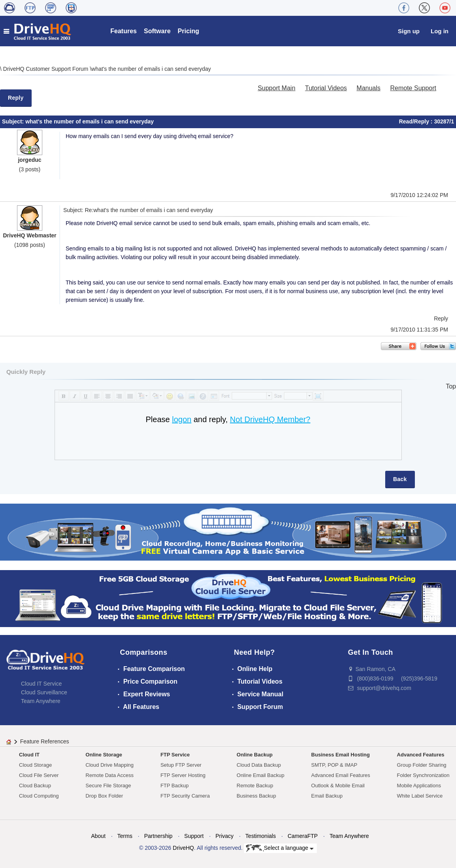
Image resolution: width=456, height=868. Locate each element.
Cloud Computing (39, 796)
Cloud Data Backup (259, 765)
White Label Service (420, 796)
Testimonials (260, 836)
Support (194, 836)
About (98, 836)
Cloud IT (29, 755)
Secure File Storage (108, 786)
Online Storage (104, 755)
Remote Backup (255, 786)
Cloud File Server (39, 775)
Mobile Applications (419, 786)
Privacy (225, 836)
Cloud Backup (35, 786)
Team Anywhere (41, 701)
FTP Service (175, 755)
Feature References (45, 741)
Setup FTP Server (181, 765)
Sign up (409, 31)
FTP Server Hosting (183, 775)
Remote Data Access (109, 775)
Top (451, 386)
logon (182, 419)
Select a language (280, 848)
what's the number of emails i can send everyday (151, 69)
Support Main (277, 88)
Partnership (158, 836)
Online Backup (254, 755)
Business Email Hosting (341, 755)
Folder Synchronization (423, 775)
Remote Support (413, 88)
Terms (125, 836)
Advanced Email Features (341, 775)
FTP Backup (175, 786)
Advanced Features (421, 755)
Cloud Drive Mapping (109, 765)
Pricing (188, 31)
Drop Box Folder (104, 796)
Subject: (14, 121)
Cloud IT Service (41, 684)
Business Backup (256, 796)
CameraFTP (303, 836)
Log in (440, 31)
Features (124, 31)
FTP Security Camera (185, 796)
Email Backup (327, 796)
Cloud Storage (35, 765)
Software (157, 31)
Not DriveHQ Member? (270, 419)
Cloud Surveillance (44, 692)
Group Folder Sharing (422, 765)
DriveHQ (184, 848)
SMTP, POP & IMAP (334, 765)
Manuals (369, 88)
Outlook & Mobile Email (338, 786)
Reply (16, 98)
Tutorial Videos (326, 88)
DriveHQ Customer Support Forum (46, 69)
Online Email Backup (260, 775)
